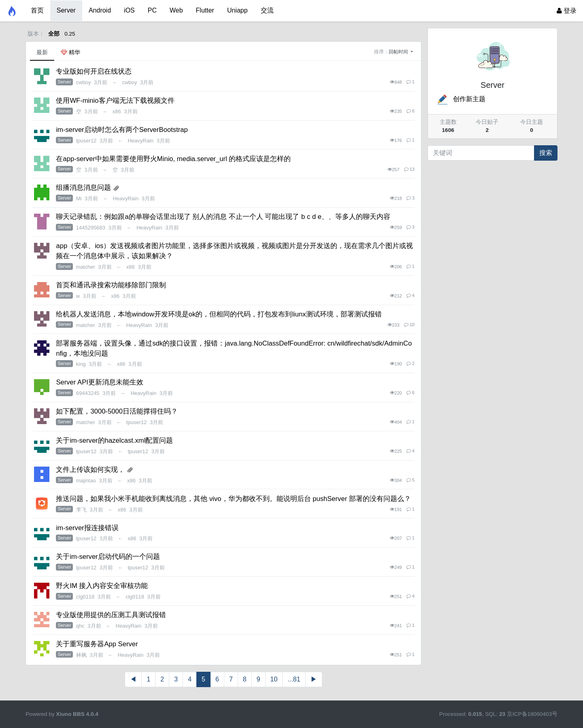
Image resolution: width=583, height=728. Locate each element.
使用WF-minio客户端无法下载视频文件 (115, 101)
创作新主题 (461, 99)
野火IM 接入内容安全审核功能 (102, 586)
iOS (129, 10)
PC (152, 10)
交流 (267, 10)
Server (66, 10)
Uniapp (237, 10)
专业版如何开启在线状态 (94, 71)
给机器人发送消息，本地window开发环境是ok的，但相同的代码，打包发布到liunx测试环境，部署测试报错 (219, 314)
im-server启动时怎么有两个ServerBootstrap (122, 130)
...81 (294, 679)
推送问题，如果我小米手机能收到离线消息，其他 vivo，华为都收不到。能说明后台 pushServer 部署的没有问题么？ (233, 499)
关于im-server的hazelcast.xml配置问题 (114, 440)
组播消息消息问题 (83, 188)
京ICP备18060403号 (532, 714)
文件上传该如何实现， (90, 470)
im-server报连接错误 (87, 528)
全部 (54, 34)
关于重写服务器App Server (97, 644)
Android (100, 10)
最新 (42, 52)
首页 (37, 10)
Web (176, 10)
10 (274, 679)
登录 (567, 11)
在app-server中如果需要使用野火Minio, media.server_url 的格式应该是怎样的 (173, 159)
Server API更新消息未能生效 (99, 382)
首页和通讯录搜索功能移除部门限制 (111, 285)
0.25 (70, 34)
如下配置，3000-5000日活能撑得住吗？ (117, 411)
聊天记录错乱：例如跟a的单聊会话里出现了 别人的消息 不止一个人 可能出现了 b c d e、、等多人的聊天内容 (223, 217)
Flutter (205, 10)
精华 (70, 52)
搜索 (546, 153)
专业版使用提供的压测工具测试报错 (111, 615)
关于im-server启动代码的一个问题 (108, 557)
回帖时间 (399, 52)
